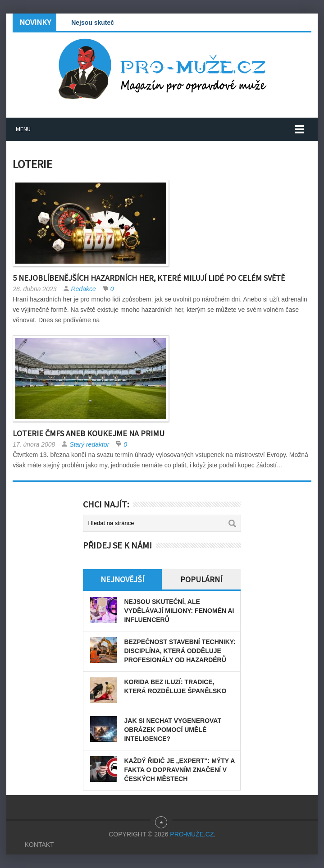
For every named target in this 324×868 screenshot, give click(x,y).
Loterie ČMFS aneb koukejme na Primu (89, 433)
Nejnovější (122, 579)
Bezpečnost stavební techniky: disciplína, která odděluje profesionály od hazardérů (180, 651)
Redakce (84, 289)
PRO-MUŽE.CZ (192, 834)
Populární (201, 579)
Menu (23, 129)
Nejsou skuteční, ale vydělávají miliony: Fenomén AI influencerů (179, 611)
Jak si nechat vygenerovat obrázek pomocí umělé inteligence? (172, 730)
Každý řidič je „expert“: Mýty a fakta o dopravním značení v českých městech (179, 770)
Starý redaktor (89, 444)
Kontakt (39, 845)
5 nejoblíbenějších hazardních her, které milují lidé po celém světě (149, 278)
